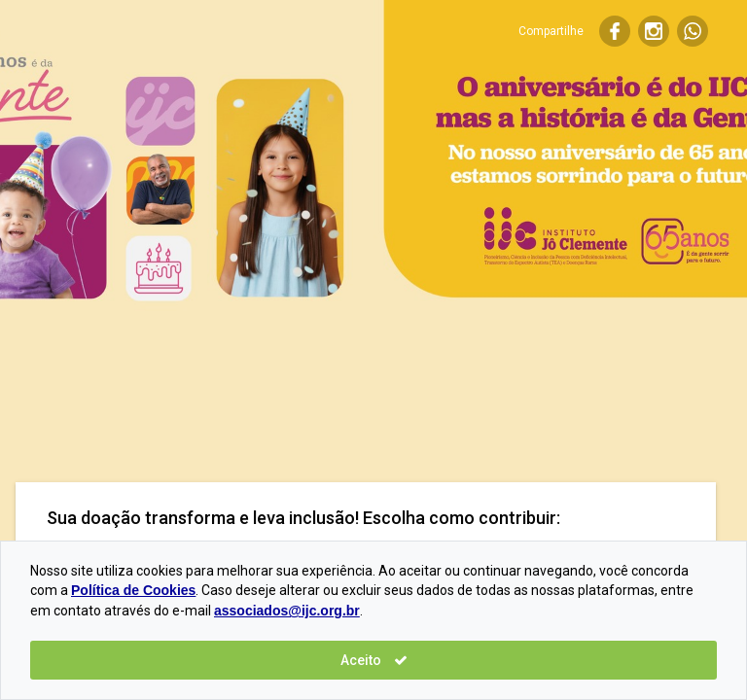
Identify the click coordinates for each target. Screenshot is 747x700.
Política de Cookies (133, 590)
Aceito (374, 660)
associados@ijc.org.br (287, 611)
